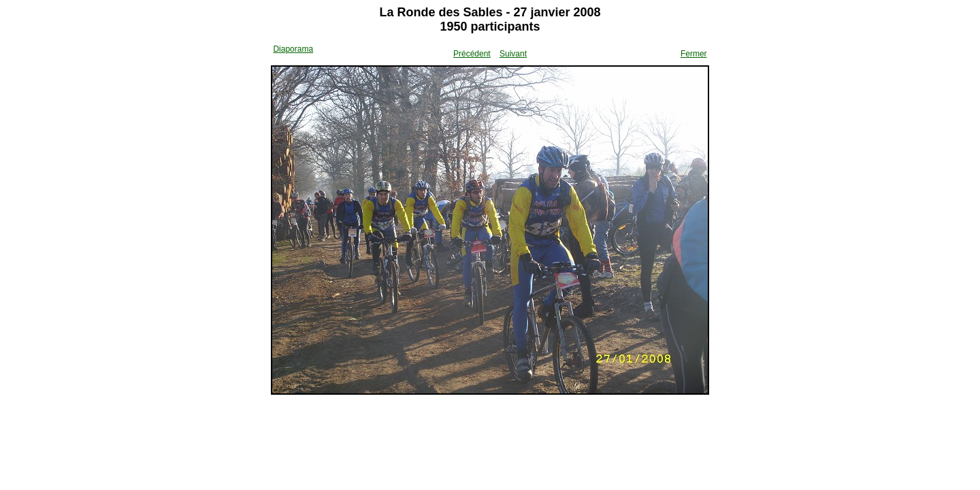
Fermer (694, 54)
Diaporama (293, 49)
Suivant (513, 54)
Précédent (472, 54)
